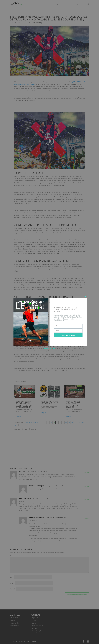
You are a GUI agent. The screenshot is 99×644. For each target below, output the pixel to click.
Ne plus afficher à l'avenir (49, 348)
